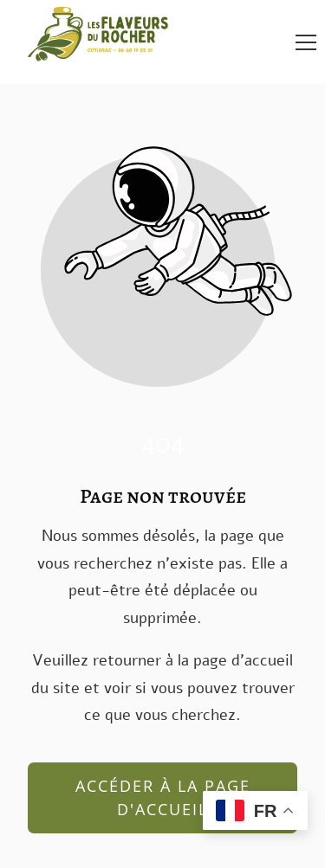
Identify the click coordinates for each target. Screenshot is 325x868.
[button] (306, 42)
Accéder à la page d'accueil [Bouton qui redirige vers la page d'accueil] (163, 797)
